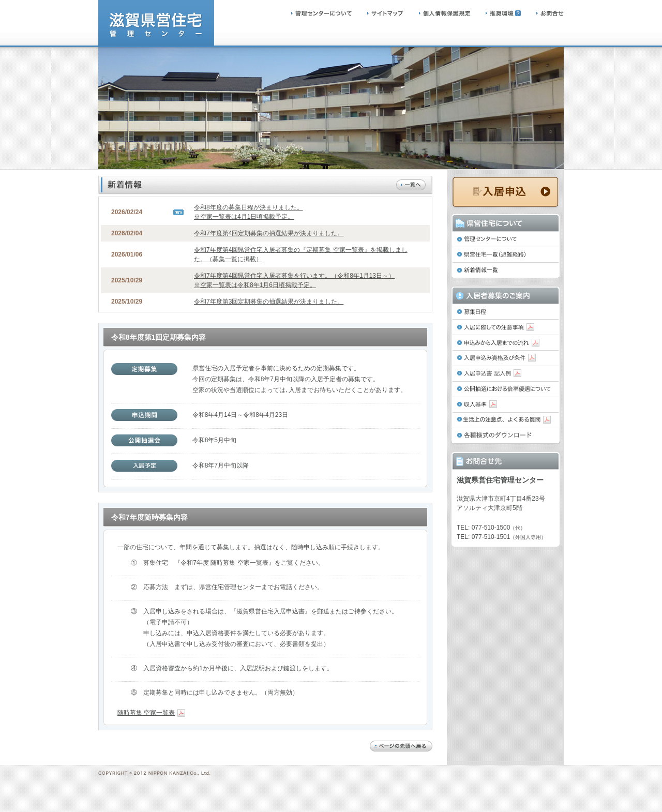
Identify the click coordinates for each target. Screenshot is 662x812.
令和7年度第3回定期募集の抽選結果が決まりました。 (269, 302)
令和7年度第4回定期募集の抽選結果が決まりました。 (269, 233)
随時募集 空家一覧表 (151, 713)
